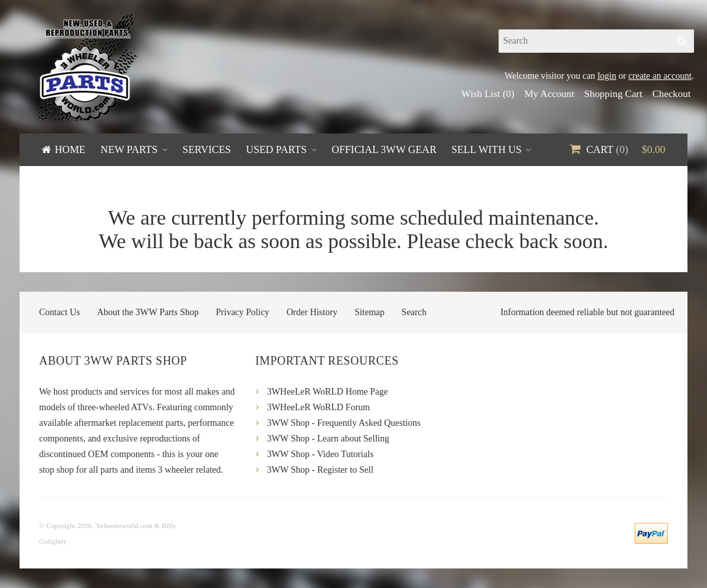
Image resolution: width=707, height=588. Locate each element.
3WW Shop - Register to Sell (320, 470)
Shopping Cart (613, 93)
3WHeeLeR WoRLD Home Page (328, 392)
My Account (550, 93)
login (607, 76)
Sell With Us (487, 149)
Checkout (671, 93)
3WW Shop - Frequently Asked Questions (344, 423)
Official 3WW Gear (384, 149)
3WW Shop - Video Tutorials (321, 454)
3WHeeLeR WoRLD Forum (319, 407)
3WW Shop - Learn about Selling (328, 439)
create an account (660, 76)
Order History (312, 312)
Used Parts (277, 149)
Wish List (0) (488, 93)
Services (207, 149)
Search (414, 312)
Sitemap (369, 312)
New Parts (129, 149)
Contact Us (60, 312)
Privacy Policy (242, 312)
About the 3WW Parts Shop (148, 312)
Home (70, 149)
